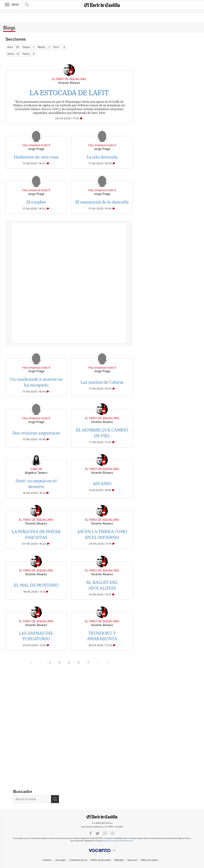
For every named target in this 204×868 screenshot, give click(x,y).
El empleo (36, 202)
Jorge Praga (36, 149)
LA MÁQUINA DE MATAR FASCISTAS (36, 534)
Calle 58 (36, 469)
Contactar (47, 860)
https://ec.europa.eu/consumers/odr (118, 841)
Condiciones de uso (78, 860)
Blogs (9, 28)
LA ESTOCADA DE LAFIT (69, 92)
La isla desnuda (102, 157)
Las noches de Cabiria (102, 382)
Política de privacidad (101, 860)
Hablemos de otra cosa (36, 157)
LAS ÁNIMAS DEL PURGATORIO (36, 636)
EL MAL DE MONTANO (36, 585)
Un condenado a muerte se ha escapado (36, 382)
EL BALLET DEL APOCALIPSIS (102, 585)
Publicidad (119, 860)
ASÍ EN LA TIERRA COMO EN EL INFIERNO (102, 534)
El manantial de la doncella (102, 202)
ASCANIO (102, 483)
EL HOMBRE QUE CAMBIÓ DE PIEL (102, 433)
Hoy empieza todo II (36, 145)
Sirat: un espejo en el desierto (36, 483)
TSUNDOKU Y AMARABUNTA (102, 636)
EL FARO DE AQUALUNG (69, 79)
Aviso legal (60, 860)
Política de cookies (149, 860)
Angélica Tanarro (36, 473)
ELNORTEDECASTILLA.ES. (102, 817)
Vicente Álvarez (69, 83)
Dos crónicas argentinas (36, 433)
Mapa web (132, 860)
